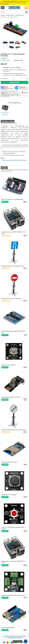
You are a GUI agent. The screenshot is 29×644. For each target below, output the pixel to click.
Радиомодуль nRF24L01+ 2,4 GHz (11, 397)
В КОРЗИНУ (5, 202)
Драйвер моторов (19, 15)
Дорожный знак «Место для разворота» (13, 266)
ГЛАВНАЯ (3, 15)
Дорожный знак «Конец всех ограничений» (14, 430)
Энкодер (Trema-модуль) (9, 365)
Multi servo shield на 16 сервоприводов (5, 114)
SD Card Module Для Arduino (9, 462)
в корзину (15, 82)
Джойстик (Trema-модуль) (9, 495)
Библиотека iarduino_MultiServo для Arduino (15, 160)
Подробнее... (4, 58)
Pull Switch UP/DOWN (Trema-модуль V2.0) (13, 595)
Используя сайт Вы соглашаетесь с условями (16, 637)
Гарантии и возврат (9, 636)
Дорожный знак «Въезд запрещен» (12, 299)
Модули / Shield (10, 15)
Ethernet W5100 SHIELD (8, 628)
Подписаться (6, 236)
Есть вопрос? (17, 641)
